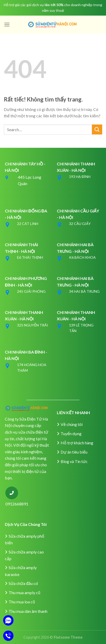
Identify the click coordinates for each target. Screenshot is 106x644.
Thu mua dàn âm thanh (28, 611)
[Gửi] (97, 129)
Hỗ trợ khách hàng (77, 443)
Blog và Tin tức (74, 461)
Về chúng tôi (72, 424)
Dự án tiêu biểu (74, 452)
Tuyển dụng (71, 433)
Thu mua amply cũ (24, 592)
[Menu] (7, 24)
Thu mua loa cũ (22, 602)
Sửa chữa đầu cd (23, 583)
